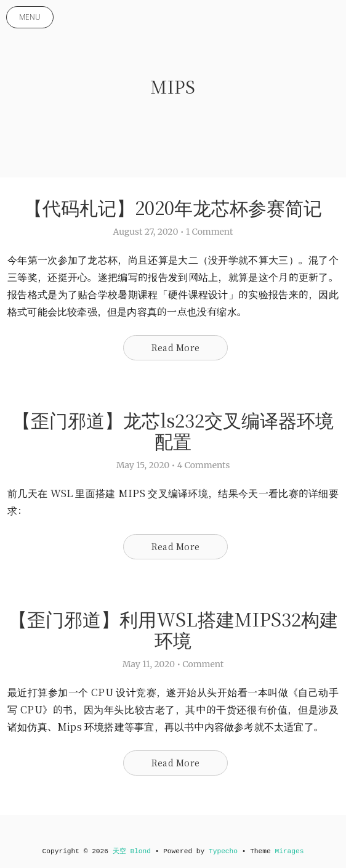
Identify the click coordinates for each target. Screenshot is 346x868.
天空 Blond (132, 851)
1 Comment (209, 232)
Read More (175, 347)
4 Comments (204, 465)
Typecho (223, 851)
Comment (203, 664)
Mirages (289, 851)
